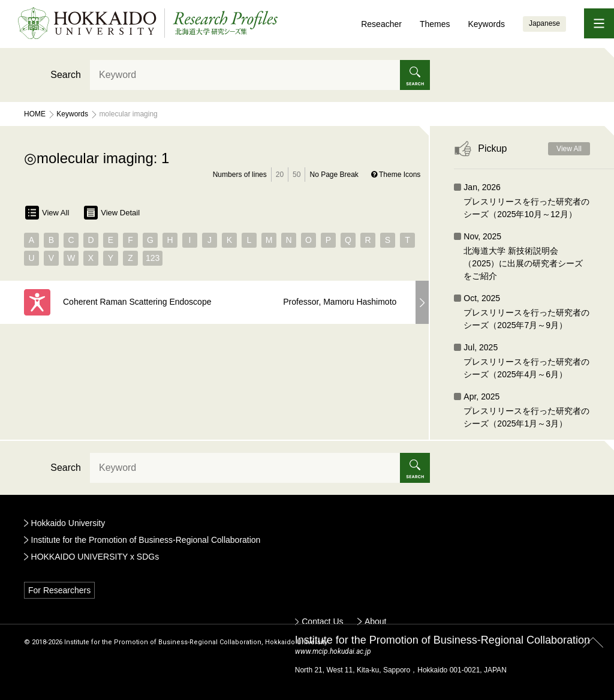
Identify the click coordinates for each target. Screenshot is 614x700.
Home (35, 114)
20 (280, 175)
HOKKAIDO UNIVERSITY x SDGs (95, 557)
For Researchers (59, 590)
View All (47, 213)
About (376, 621)
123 (153, 258)
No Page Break (334, 175)
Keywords (486, 24)
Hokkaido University (68, 523)
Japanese (544, 23)
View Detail (112, 213)
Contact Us (322, 621)
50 (297, 175)
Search (66, 75)
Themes (435, 24)
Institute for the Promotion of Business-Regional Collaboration (146, 540)
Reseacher (381, 24)
